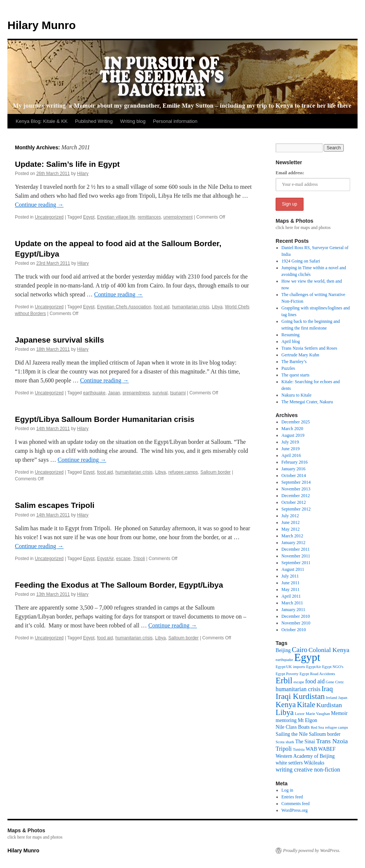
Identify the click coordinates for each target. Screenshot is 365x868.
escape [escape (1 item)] (299, 682)
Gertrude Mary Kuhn (300, 355)
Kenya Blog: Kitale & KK (42, 121)
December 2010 (296, 616)
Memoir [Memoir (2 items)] (339, 713)
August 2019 (293, 435)
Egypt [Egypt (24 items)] (307, 657)
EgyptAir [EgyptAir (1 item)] (314, 667)
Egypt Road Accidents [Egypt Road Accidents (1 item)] (317, 674)
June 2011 (291, 583)
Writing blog (133, 121)
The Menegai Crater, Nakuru (307, 402)
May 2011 (291, 589)
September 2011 (296, 563)
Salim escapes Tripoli (55, 505)
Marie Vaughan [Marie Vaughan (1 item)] (318, 714)
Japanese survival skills (59, 340)
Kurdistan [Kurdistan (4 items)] (329, 705)
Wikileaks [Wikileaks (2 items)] (314, 763)
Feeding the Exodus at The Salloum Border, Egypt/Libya (119, 585)
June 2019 (291, 449)
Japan (114, 393)
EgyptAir (105, 559)
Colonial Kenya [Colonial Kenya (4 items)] (329, 650)
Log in (288, 790)
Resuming (291, 335)
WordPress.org (295, 810)
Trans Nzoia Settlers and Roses (310, 348)
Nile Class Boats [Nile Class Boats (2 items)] (293, 727)
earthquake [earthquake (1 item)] (284, 660)
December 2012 (296, 496)
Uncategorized (49, 217)
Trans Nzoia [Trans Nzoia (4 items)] (332, 741)
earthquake (94, 393)
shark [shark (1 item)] (290, 742)
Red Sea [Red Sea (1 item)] (317, 727)
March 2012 (292, 536)
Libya (217, 307)
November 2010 (296, 623)
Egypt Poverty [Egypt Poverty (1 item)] (287, 674)
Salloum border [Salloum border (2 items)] (325, 734)
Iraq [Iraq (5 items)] (327, 689)
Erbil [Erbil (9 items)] (284, 681)
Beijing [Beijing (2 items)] (283, 650)
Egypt (89, 217)
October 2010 (294, 630)
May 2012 (291, 529)
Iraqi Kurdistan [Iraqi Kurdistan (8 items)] (300, 696)
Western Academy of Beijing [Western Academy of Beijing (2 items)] (305, 756)
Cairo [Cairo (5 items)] (299, 650)
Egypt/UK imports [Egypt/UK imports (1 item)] (290, 667)
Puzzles (288, 368)
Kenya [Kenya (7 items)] (286, 705)
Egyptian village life (116, 217)
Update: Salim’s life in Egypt (67, 164)
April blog (291, 341)
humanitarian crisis (191, 307)
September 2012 (296, 509)
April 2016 (291, 455)
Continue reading (39, 205)
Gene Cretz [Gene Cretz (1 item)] (335, 682)
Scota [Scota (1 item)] (280, 742)
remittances (149, 217)
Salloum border (215, 472)
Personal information (175, 121)
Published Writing (94, 121)
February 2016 (295, 462)
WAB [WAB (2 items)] (312, 749)
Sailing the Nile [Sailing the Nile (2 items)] (292, 734)
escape (123, 559)
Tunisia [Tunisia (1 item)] (299, 749)
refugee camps (183, 472)
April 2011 (291, 596)
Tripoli (139, 559)
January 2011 (293, 610)
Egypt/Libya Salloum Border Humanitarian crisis (105, 419)
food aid (162, 307)
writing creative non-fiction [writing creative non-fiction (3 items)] (308, 770)
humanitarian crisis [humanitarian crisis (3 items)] (298, 689)
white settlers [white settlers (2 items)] (289, 763)
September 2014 (296, 482)
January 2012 (293, 543)
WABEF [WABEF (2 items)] (327, 749)
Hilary (83, 174)
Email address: (290, 173)
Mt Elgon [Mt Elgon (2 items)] (307, 720)
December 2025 (296, 422)
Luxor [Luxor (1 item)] (300, 714)
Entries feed (292, 797)
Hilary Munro (42, 25)
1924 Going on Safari (301, 261)
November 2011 (296, 556)
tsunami (178, 393)
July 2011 (290, 576)
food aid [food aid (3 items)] (315, 681)
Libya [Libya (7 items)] (285, 712)
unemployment (178, 217)
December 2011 (296, 549)
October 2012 (294, 502)
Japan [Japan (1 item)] (343, 698)
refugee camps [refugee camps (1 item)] (337, 727)
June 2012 (291, 522)
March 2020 (292, 429)
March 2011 (292, 603)
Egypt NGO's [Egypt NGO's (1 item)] (333, 667)
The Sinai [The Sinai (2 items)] (305, 742)
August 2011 (293, 569)
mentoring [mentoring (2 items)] (286, 720)
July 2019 (290, 442)
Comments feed (296, 804)
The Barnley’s (294, 362)
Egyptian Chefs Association (124, 307)
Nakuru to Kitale (297, 395)
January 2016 (293, 469)
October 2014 (294, 476)
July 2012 (290, 516)
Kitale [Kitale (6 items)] (306, 705)
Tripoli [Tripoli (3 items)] (284, 749)
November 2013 (296, 489)
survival (160, 393)
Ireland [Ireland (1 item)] (331, 698)
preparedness (136, 393)
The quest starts (296, 375)
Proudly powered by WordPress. (312, 850)
